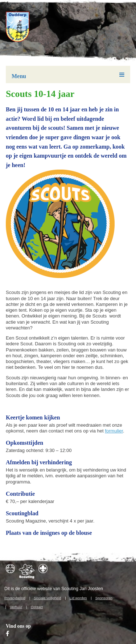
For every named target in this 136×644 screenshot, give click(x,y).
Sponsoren (104, 598)
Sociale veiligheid (47, 598)
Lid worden (78, 598)
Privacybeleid (15, 598)
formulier (114, 431)
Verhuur (16, 607)
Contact (37, 607)
